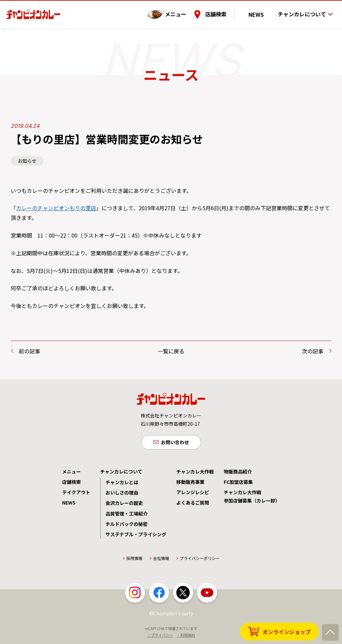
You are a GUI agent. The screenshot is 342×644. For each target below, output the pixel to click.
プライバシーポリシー (200, 560)
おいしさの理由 (122, 494)
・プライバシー (160, 637)
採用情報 (134, 560)
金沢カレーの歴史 (124, 505)
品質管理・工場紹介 (127, 515)
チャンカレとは (122, 484)
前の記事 (29, 351)
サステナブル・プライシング (136, 536)
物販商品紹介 (238, 473)
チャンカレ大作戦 (195, 473)
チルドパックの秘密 (127, 526)
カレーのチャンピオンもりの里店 (56, 208)
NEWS (262, 10)
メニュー (187, 10)
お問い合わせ (175, 443)
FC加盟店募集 (238, 484)
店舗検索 (227, 10)
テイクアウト (76, 494)
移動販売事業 (190, 484)
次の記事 (313, 351)
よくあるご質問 (193, 504)
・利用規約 (186, 637)
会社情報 (161, 560)
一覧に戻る (171, 351)
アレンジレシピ (193, 494)
